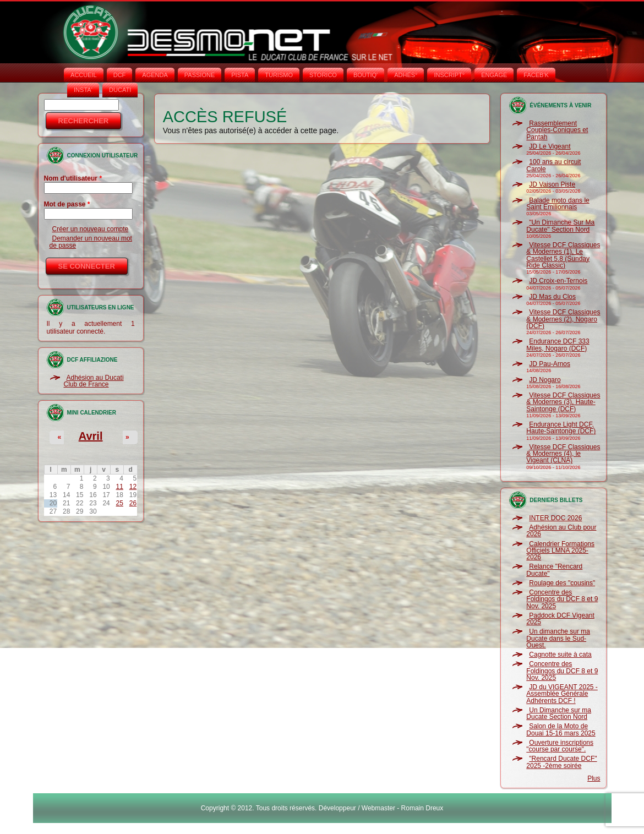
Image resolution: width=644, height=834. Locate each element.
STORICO (323, 75)
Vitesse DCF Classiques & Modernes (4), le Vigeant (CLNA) (563, 454)
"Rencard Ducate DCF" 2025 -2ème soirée (561, 762)
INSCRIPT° (449, 75)
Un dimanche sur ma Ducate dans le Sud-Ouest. (558, 638)
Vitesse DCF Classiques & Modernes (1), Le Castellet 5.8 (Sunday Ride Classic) (563, 255)
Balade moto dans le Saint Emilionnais (558, 204)
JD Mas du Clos (552, 297)
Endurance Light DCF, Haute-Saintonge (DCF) (561, 428)
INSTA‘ (83, 90)
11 (120, 487)
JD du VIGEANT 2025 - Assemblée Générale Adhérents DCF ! (562, 694)
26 (133, 503)
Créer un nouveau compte (91, 229)
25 (120, 503)
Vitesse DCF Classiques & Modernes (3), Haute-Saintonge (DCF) (563, 402)
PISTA (240, 75)
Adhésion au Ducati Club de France (94, 381)
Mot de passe (67, 204)
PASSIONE (200, 75)
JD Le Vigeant (550, 146)
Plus (594, 778)
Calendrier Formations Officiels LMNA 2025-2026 (560, 551)
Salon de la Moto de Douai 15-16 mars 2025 (561, 729)
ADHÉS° (406, 75)
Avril (91, 436)
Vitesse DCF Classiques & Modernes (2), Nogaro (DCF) (563, 319)
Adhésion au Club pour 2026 (561, 531)
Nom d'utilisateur (73, 178)
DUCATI (120, 90)
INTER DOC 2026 (555, 518)
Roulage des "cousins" (562, 583)
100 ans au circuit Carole (553, 165)
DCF (120, 75)
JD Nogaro (545, 380)
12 (133, 487)
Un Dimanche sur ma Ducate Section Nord (559, 713)
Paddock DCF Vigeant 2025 (560, 619)
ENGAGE (494, 75)
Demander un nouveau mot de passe (91, 242)
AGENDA (155, 75)
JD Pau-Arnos (550, 364)
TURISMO (279, 75)
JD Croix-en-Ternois (558, 281)
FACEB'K (536, 75)
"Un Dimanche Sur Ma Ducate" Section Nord (560, 226)
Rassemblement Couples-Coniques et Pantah (557, 130)
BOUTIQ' (365, 75)
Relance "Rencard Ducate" (554, 570)
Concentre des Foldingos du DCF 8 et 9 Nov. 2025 (562, 599)
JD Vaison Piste (552, 184)
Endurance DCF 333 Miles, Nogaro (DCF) (558, 345)
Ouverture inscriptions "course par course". (560, 746)
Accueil (84, 75)
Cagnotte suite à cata (560, 655)
